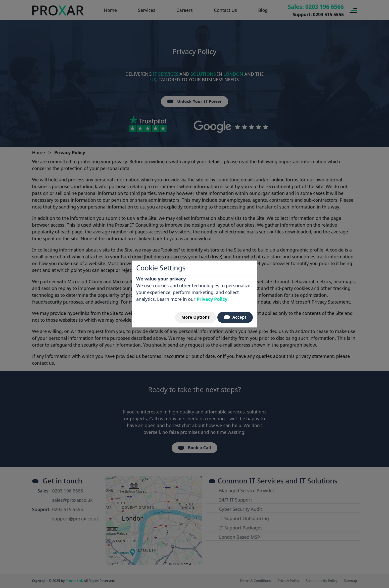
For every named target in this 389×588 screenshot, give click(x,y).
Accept (235, 317)
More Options (196, 317)
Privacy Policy (212, 299)
